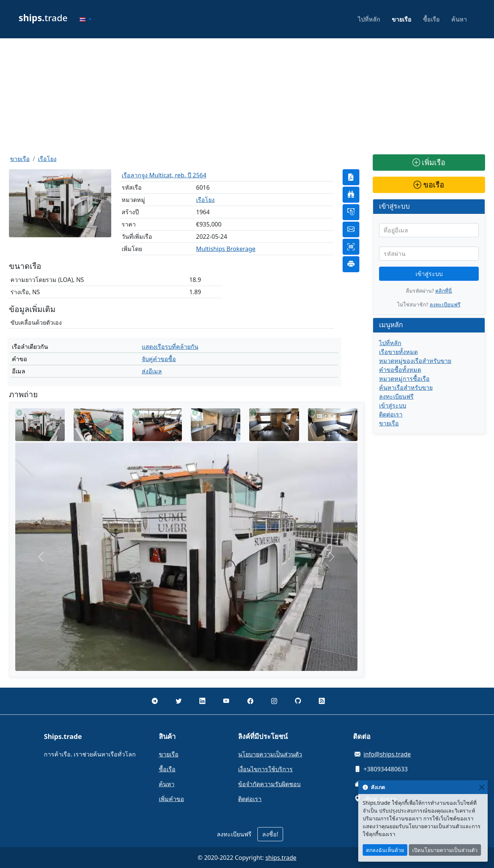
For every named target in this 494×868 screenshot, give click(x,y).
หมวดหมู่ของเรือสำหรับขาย (415, 361)
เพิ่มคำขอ (171, 799)
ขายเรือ (402, 19)
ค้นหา (459, 19)
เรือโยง (47, 159)
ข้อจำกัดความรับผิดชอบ (269, 784)
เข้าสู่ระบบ (429, 274)
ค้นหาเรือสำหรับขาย (406, 388)
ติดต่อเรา (391, 414)
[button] (86, 19)
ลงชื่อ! (270, 834)
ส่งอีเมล (152, 371)
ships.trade (281, 858)
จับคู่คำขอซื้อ (159, 359)
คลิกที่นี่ (444, 291)
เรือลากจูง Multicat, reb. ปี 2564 (164, 175)
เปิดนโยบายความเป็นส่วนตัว (445, 850)
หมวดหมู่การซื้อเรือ (404, 379)
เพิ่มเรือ (429, 162)
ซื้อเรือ (431, 19)
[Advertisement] (247, 96)
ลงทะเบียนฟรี (445, 304)
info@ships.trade (387, 754)
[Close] (482, 787)
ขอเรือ (429, 185)
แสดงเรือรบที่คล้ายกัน (170, 347)
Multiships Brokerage (226, 249)
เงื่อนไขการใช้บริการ (265, 769)
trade (43, 18)
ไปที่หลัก (369, 19)
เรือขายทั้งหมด (398, 352)
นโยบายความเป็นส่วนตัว (270, 754)
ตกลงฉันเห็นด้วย (385, 850)
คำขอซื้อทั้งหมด (400, 370)
